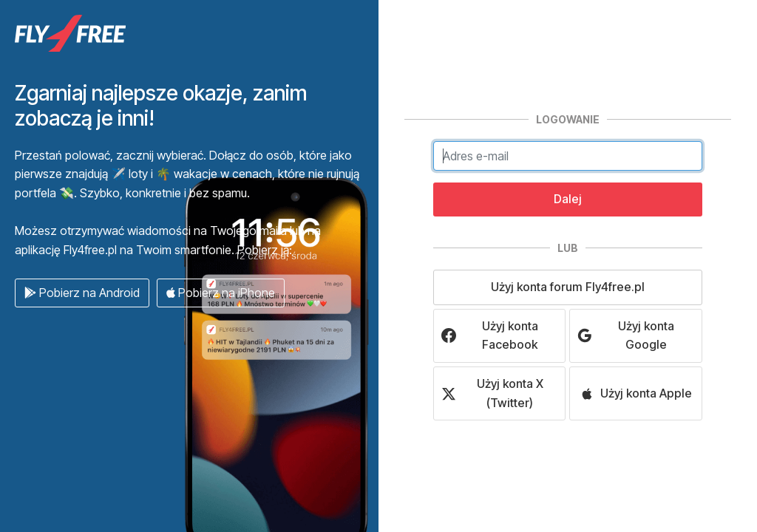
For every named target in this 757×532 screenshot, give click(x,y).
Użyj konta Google (626, 335)
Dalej (568, 199)
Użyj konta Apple (636, 393)
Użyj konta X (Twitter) (492, 393)
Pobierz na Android (82, 293)
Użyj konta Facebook (490, 335)
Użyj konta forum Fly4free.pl (568, 287)
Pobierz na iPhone (221, 293)
